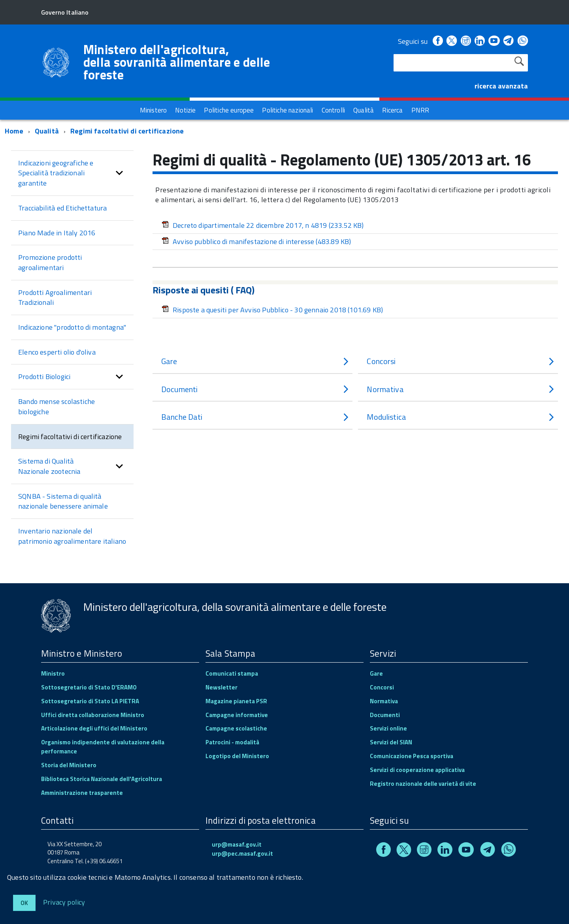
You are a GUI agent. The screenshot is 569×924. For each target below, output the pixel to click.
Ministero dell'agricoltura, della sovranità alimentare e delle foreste (177, 62)
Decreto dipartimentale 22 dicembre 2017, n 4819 (263, 225)
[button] (119, 173)
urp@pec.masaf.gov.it (242, 854)
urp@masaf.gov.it (237, 844)
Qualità (47, 131)
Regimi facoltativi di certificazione (127, 131)
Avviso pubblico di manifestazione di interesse (256, 241)
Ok (24, 903)
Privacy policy (64, 902)
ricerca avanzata (501, 86)
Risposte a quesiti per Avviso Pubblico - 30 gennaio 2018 (272, 310)
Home (14, 131)
